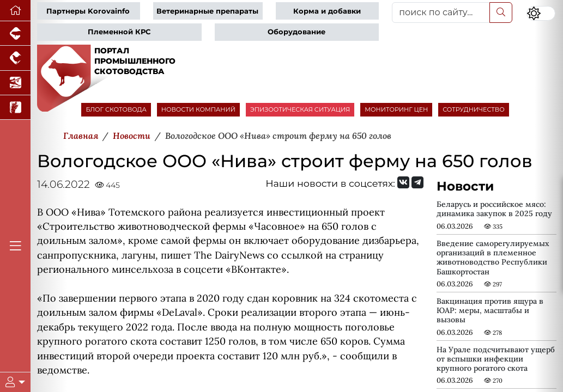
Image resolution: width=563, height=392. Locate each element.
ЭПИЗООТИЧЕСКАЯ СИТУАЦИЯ (300, 109)
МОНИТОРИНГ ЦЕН (396, 109)
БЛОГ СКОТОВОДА (116, 109)
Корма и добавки (327, 11)
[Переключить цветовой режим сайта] (541, 13)
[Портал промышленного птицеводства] (15, 58)
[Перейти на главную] (15, 11)
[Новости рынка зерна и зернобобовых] (15, 108)
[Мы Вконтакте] (403, 182)
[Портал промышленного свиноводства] (15, 33)
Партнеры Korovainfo (88, 11)
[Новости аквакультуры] (15, 83)
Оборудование (296, 32)
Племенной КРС (119, 32)
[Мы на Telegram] (417, 182)
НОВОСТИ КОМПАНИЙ (198, 109)
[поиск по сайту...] (441, 13)
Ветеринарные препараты (207, 11)
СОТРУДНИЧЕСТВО (474, 109)
